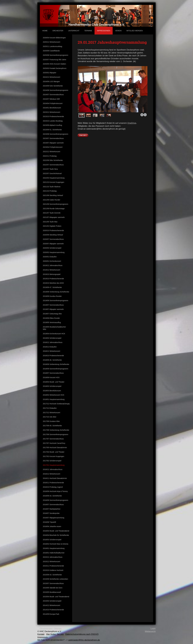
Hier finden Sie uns (55, 634)
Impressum (43, 637)
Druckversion (45, 628)
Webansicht (150, 631)
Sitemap (58, 628)
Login (153, 628)
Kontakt (41, 634)
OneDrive (132, 123)
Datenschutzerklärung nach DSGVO (82, 634)
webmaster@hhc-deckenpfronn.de (84, 640)
